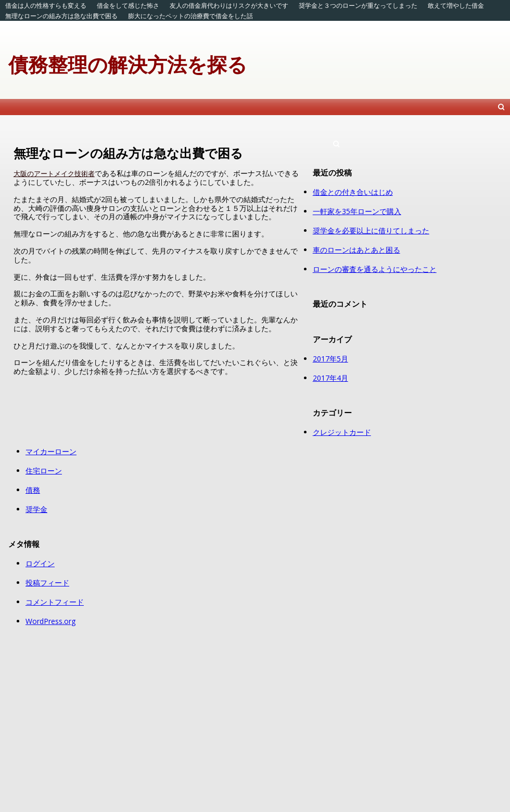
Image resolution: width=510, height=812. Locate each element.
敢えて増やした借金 (456, 5)
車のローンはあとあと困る (356, 250)
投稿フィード (47, 583)
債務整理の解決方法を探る (128, 64)
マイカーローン (51, 451)
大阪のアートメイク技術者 (54, 173)
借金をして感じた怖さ (128, 5)
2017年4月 (330, 378)
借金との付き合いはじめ (353, 192)
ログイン (40, 563)
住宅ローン (44, 471)
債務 (33, 490)
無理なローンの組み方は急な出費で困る (61, 16)
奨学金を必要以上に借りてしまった (371, 230)
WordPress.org (50, 621)
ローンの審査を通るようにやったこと (375, 269)
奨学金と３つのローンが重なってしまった (358, 5)
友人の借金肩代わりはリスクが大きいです (229, 5)
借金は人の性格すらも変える (46, 5)
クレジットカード (342, 432)
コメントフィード (55, 602)
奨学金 (36, 509)
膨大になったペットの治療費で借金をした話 (190, 16)
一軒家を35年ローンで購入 (357, 211)
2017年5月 (330, 359)
